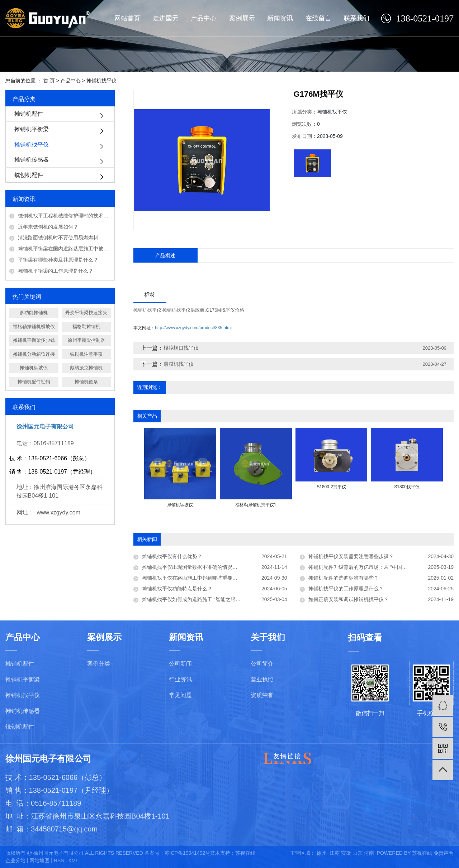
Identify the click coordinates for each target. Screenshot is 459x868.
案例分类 (99, 664)
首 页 (49, 81)
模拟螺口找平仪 (181, 348)
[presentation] (149, 512)
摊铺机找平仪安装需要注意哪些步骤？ (351, 556)
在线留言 (318, 18)
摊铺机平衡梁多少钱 (34, 340)
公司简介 (262, 664)
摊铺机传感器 (32, 160)
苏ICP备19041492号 (188, 853)
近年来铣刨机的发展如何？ (48, 227)
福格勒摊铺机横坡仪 (34, 327)
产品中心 (204, 18)
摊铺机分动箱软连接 (34, 354)
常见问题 (180, 695)
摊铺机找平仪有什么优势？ (172, 556)
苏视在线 (245, 853)
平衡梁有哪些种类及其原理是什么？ (58, 260)
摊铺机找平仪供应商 (183, 310)
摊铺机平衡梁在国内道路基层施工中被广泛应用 (64, 249)
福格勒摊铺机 (86, 327)
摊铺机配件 (29, 114)
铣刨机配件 (29, 175)
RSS (59, 860)
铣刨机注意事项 (86, 354)
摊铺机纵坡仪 (34, 368)
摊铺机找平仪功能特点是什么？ (177, 589)
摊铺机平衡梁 (32, 129)
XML (73, 860)
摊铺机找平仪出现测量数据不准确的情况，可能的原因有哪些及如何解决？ (215, 567)
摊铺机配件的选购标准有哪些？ (344, 578)
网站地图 (39, 860)
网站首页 (127, 18)
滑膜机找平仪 (179, 364)
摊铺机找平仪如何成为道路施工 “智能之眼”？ (192, 599)
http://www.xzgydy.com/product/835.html (193, 328)
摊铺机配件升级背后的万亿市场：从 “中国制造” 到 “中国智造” (377, 567)
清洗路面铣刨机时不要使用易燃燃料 (58, 238)
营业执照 (262, 679)
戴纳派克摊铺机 (86, 368)
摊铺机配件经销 (34, 382)
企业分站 (15, 860)
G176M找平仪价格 (225, 310)
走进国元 (166, 18)
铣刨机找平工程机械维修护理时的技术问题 (64, 216)
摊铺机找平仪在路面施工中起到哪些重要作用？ (195, 578)
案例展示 (242, 18)
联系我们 (356, 18)
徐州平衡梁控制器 (86, 340)
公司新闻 (180, 664)
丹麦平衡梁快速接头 (86, 313)
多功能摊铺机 (34, 313)
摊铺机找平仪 (101, 81)
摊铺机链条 (86, 382)
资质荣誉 (262, 695)
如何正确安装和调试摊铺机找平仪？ (349, 599)
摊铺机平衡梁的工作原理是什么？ (56, 271)
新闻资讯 (280, 18)
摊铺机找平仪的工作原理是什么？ (346, 589)
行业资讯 (180, 679)
